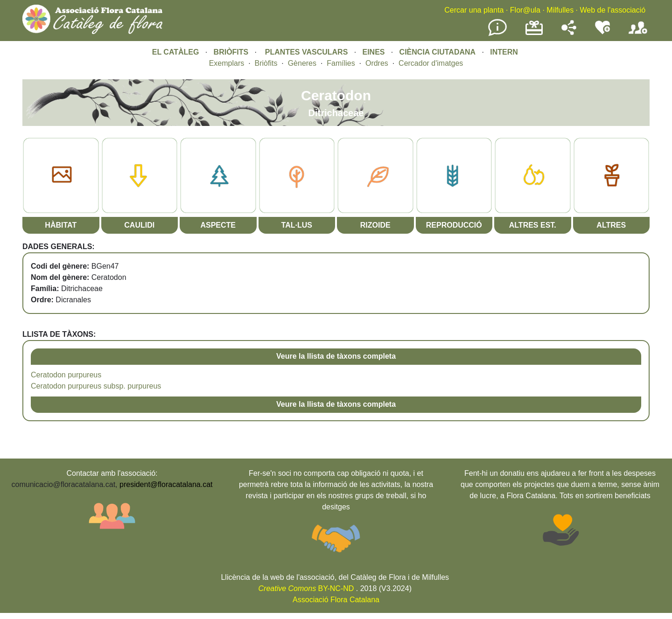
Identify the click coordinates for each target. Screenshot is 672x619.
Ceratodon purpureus (66, 375)
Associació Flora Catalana (336, 600)
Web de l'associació (612, 10)
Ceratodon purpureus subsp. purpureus (96, 386)
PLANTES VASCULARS (307, 52)
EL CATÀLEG (176, 52)
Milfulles (560, 10)
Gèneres (302, 63)
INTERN (504, 52)
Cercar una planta (474, 10)
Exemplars (227, 63)
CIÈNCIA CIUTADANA (438, 52)
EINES (373, 52)
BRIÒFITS (232, 52)
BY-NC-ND (306, 588)
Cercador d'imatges (431, 63)
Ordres (377, 63)
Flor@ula (525, 10)
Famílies (341, 63)
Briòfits (266, 63)
